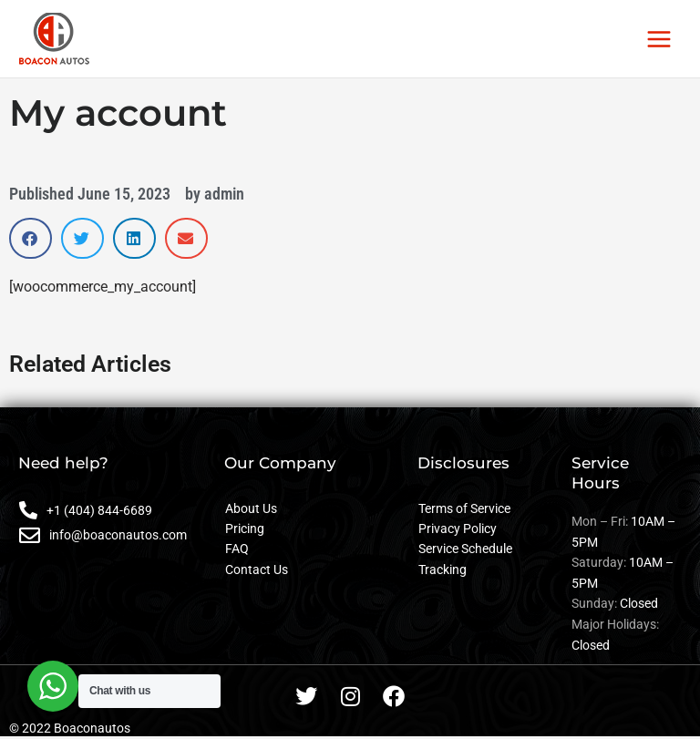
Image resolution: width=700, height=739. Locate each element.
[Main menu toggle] (659, 39)
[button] (31, 238)
